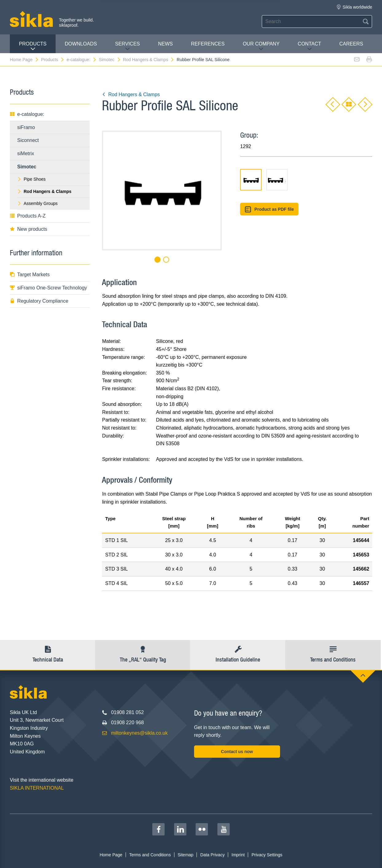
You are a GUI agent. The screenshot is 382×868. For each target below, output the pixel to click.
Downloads (81, 44)
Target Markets (30, 275)
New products (29, 229)
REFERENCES (208, 44)
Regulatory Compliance (39, 301)
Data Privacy (212, 855)
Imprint (238, 855)
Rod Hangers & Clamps (149, 60)
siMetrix (26, 153)
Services (128, 46)
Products (33, 46)
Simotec (110, 60)
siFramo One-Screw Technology (48, 288)
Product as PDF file (269, 209)
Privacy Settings (267, 855)
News (166, 44)
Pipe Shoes (31, 179)
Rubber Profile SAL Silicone (203, 60)
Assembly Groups (37, 203)
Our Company (261, 46)
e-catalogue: (82, 60)
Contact (310, 46)
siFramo (26, 127)
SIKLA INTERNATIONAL (37, 788)
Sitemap (186, 855)
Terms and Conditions (150, 855)
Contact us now (237, 752)
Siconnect (28, 140)
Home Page (24, 60)
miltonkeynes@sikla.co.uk (139, 733)
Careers (351, 44)
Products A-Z (28, 216)
